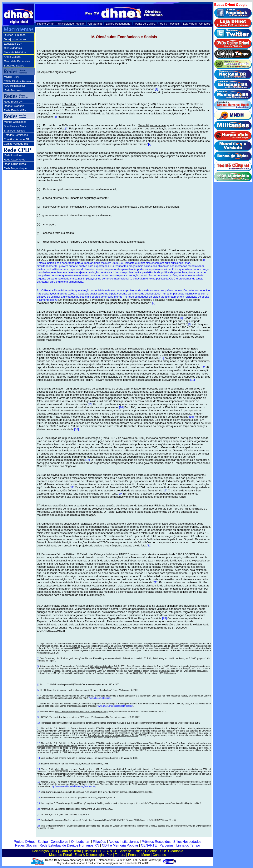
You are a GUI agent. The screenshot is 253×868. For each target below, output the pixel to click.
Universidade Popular (71, 24)
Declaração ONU (44, 851)
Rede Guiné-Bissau (16, 164)
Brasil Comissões (14, 131)
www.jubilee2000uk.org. (100, 698)
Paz (109, 855)
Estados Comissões (16, 135)
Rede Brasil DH (13, 102)
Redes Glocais (26, 845)
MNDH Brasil (12, 77)
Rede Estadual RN (15, 110)
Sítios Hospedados (187, 842)
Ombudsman (81, 842)
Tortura (120, 855)
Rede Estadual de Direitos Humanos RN (69, 845)
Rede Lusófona (13, 155)
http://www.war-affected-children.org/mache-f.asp (73, 786)
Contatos (205, 24)
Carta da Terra (70, 851)
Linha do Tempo (188, 845)
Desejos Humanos (15, 39)
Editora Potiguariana (118, 24)
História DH (92, 851)
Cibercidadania (13, 48)
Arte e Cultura (12, 57)
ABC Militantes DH (15, 86)
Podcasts (174, 24)
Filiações (100, 842)
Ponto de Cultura (145, 24)
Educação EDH (13, 44)
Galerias (151, 851)
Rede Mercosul (13, 90)
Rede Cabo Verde (15, 160)
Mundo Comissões (15, 122)
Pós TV (163, 24)
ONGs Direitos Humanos (19, 81)
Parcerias (167, 845)
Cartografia (95, 24)
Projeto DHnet (46, 24)
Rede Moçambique (15, 168)
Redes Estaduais (14, 106)
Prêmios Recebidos (156, 842)
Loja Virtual (190, 24)
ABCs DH (110, 851)
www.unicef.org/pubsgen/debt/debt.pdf (115, 706)
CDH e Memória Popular (120, 845)
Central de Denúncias (17, 61)
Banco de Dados (14, 66)
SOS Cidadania (172, 851)
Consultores (59, 842)
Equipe (43, 842)
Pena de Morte (139, 855)
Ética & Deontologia (89, 855)
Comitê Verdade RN (16, 144)
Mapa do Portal (61, 855)
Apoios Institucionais (124, 842)
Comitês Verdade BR (17, 139)
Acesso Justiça (131, 851)
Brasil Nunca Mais (15, 126)
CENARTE (149, 845)
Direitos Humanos (15, 35)
